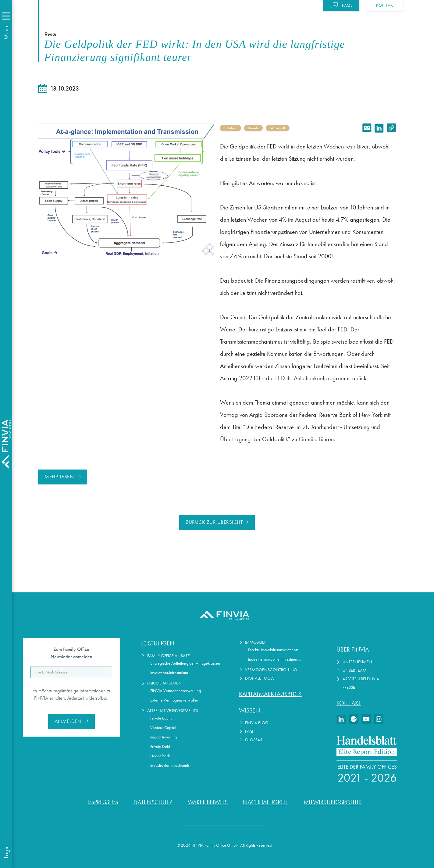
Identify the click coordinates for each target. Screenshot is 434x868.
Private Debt (160, 747)
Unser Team (354, 670)
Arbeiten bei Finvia (361, 679)
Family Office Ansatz (169, 656)
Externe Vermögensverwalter (174, 700)
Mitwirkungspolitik (333, 802)
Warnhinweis (208, 802)
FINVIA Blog (257, 723)
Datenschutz (153, 802)
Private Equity (161, 718)
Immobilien (256, 642)
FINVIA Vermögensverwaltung (176, 691)
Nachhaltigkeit (266, 802)
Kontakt (349, 703)
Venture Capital (163, 728)
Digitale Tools (260, 678)
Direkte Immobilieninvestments (273, 650)
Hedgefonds (160, 756)
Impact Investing (164, 737)
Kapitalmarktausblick (270, 694)
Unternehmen (357, 662)
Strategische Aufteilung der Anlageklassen (185, 663)
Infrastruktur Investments (170, 765)
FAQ (249, 731)
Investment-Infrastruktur (169, 673)
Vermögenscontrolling (271, 670)
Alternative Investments (173, 711)
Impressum (103, 802)
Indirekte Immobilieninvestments (274, 659)
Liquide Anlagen (164, 683)
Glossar (254, 740)
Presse (349, 687)
